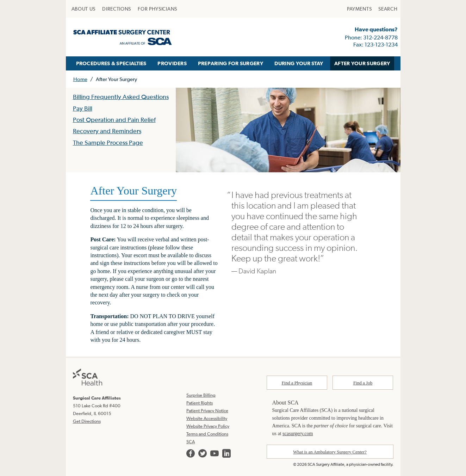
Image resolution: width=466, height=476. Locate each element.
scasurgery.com (298, 434)
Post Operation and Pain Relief (114, 120)
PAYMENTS (359, 9)
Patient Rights (200, 403)
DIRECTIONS (117, 9)
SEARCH (388, 9)
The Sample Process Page (108, 143)
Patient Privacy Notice (207, 411)
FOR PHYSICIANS (157, 9)
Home (80, 79)
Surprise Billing (201, 395)
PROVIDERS (172, 63)
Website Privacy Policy (208, 426)
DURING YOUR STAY (299, 63)
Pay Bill (83, 108)
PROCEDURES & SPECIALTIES (111, 63)
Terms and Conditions (207, 434)
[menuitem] (84, 9)
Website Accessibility (207, 418)
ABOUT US (84, 9)
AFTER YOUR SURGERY (362, 63)
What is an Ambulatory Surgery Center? (330, 452)
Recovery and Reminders (107, 131)
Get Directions (87, 421)
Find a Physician (297, 383)
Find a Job (363, 383)
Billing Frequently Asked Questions (121, 97)
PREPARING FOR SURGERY (231, 63)
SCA (191, 442)
